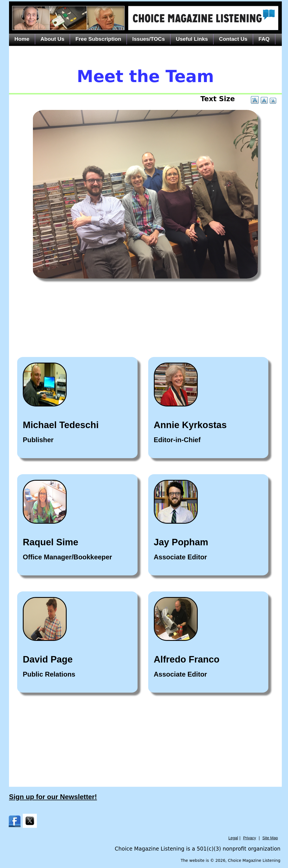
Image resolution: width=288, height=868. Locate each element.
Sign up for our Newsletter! (53, 797)
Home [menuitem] (22, 39)
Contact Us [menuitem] (233, 39)
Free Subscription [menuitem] (98, 39)
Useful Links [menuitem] (192, 39)
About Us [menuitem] (52, 39)
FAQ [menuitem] (264, 39)
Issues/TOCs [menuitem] (148, 39)
